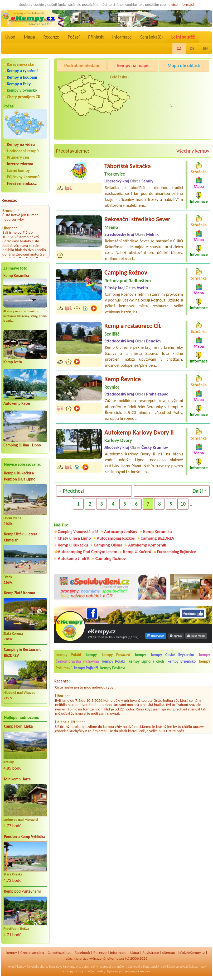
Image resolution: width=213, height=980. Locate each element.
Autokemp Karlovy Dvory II (139, 432)
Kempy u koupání (22, 77)
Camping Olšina (108, 545)
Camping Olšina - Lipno (22, 445)
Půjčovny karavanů (23, 177)
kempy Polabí (69, 655)
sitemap (169, 953)
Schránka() (152, 37)
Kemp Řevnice (123, 379)
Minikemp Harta (17, 779)
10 (183, 504)
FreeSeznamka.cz (22, 183)
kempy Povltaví (113, 668)
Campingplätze (60, 953)
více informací (183, 4)
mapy (202, 967)
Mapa (29, 37)
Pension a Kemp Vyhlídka (25, 837)
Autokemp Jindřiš (74, 559)
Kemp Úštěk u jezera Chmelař (21, 537)
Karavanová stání (22, 64)
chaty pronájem (86, 971)
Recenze (51, 37)
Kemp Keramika (16, 276)
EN (205, 48)
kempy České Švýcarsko (173, 655)
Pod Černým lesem (176, 79)
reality (94, 967)
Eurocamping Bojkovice (176, 552)
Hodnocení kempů (23, 151)
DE (192, 48)
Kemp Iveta (13, 362)
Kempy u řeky (19, 84)
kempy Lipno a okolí (146, 661)
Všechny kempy (193, 151)
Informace (122, 37)
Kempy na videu (21, 144)
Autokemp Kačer (17, 403)
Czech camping (32, 953)
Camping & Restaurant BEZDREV (22, 652)
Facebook (82, 953)
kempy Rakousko (139, 971)
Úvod (10, 37)
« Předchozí (71, 491)
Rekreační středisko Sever (137, 219)
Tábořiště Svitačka (128, 166)
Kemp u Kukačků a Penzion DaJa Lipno (20, 476)
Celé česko (118, 77)
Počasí (74, 37)
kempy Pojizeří (86, 668)
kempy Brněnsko (182, 661)
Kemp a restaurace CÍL (133, 326)
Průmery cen (18, 157)
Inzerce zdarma (20, 164)
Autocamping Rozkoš (116, 538)
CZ (179, 48)
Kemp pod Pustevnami (22, 891)
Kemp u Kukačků (73, 545)
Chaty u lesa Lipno (74, 538)
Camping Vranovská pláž (78, 532)
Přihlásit (96, 37)
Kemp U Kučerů (137, 552)
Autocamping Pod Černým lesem (88, 552)
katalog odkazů (179, 967)
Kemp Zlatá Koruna (20, 593)
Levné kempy (18, 170)
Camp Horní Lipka (18, 726)
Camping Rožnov (174, 107)
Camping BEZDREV (158, 538)
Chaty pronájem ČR (24, 97)
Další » (200, 491)
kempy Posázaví (116, 655)
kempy (93, 655)
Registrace (151, 953)
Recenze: (9, 200)
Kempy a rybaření (22, 71)
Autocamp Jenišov (121, 532)
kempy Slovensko (22, 90)
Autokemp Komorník (147, 545)
